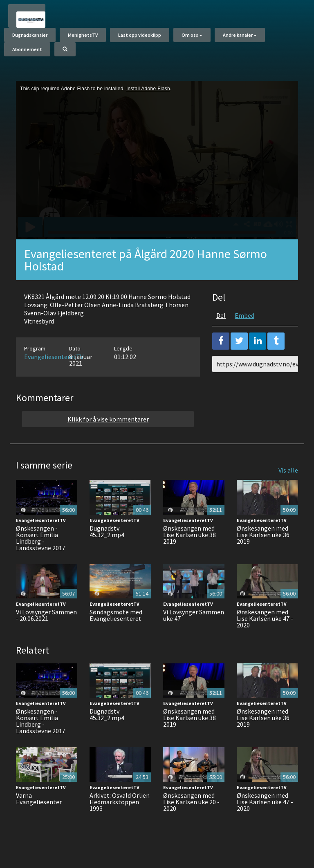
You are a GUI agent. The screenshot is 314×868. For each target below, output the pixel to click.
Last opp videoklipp (140, 35)
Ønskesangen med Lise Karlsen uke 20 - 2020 (191, 802)
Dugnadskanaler (30, 35)
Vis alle (288, 470)
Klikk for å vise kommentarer (108, 419)
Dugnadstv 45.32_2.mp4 (107, 531)
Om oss (192, 35)
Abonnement (27, 49)
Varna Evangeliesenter (39, 799)
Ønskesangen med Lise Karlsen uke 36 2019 (263, 535)
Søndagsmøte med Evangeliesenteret (116, 615)
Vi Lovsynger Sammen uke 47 (194, 615)
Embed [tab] (244, 315)
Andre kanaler (240, 35)
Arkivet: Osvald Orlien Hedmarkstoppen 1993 (120, 802)
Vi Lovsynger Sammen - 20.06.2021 (46, 615)
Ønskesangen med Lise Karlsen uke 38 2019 (190, 535)
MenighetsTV (83, 35)
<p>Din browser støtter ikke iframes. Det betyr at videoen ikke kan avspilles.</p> (157, 160)
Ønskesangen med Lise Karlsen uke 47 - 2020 (265, 618)
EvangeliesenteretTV (54, 357)
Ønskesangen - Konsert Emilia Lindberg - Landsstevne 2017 (41, 538)
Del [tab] (221, 315)
